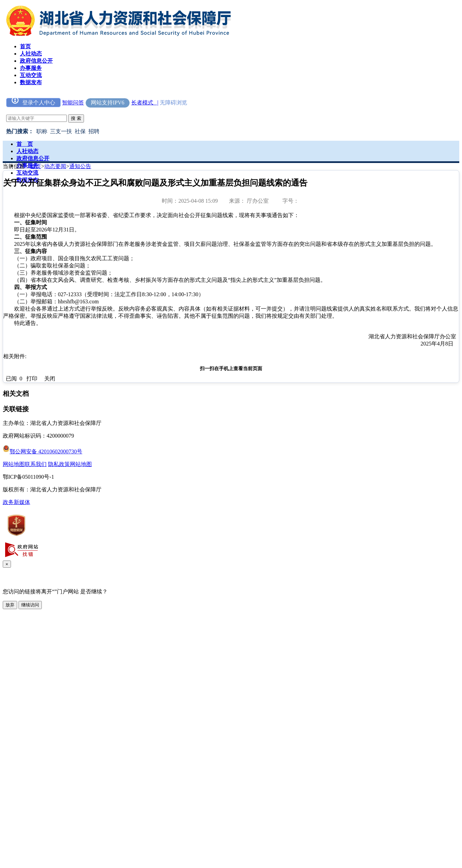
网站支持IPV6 (108, 103)
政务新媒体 (16, 502)
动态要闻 (55, 166)
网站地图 (14, 464)
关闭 (50, 379)
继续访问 (30, 605)
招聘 (94, 131)
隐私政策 (59, 464)
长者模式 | (145, 103)
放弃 (10, 605)
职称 (42, 131)
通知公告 (80, 166)
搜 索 (76, 118)
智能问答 (73, 103)
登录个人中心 (33, 102)
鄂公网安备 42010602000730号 (42, 451)
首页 (36, 166)
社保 (80, 131)
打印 (32, 379)
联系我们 (36, 464)
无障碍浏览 (173, 103)
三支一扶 (61, 131)
